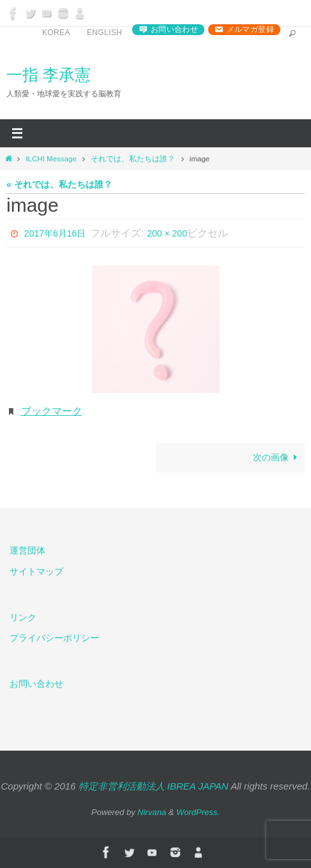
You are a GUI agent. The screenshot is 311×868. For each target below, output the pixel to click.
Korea (56, 33)
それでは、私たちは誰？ (133, 159)
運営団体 (27, 550)
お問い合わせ (174, 29)
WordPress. (198, 812)
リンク (23, 617)
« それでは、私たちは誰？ (59, 184)
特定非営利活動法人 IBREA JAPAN (154, 786)
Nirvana (152, 812)
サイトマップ (36, 571)
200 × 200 (167, 233)
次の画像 (277, 457)
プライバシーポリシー (54, 638)
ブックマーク (52, 411)
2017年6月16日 (55, 233)
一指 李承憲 (49, 75)
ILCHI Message (51, 159)
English (104, 33)
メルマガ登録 (250, 29)
